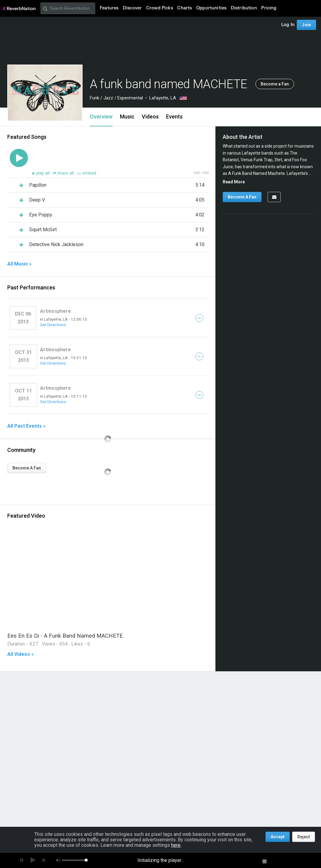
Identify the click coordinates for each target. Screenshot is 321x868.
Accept (278, 837)
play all (43, 173)
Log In (288, 25)
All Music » (19, 264)
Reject (304, 837)
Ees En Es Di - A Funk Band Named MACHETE (65, 636)
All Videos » (20, 654)
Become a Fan (275, 84)
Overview (101, 117)
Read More (234, 182)
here (176, 845)
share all (64, 173)
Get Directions (53, 325)
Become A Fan (27, 468)
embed (87, 173)
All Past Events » (26, 426)
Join (306, 25)
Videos (150, 117)
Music (127, 117)
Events (174, 117)
